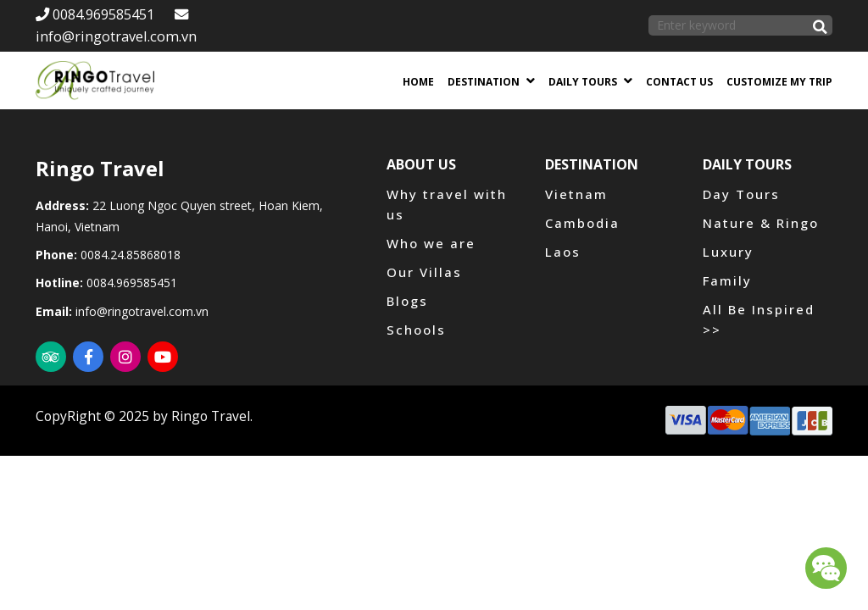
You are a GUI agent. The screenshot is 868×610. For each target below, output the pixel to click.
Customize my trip (779, 82)
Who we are (431, 243)
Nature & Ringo (761, 223)
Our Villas (424, 272)
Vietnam (576, 194)
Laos (563, 252)
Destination (484, 82)
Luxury (728, 252)
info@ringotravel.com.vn (142, 311)
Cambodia (582, 223)
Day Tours (741, 194)
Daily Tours (583, 82)
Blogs (407, 301)
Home (418, 82)
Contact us (679, 82)
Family (727, 280)
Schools (416, 330)
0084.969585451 (95, 14)
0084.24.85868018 (131, 255)
